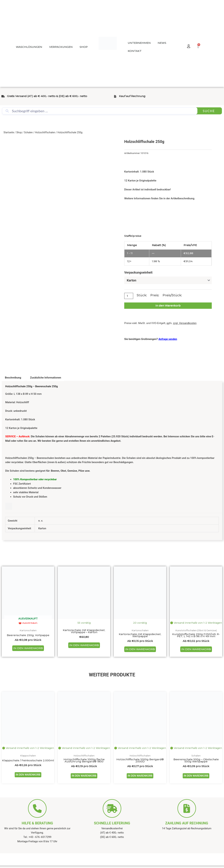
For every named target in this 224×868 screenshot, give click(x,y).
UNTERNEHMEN (139, 43)
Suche (209, 111)
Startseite (9, 132)
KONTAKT (135, 51)
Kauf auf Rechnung (132, 96)
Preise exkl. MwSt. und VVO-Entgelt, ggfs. (160, 323)
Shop (19, 132)
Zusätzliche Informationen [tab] (46, 378)
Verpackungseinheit (138, 273)
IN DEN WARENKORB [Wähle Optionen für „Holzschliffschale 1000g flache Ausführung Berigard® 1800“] (84, 786)
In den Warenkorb (168, 306)
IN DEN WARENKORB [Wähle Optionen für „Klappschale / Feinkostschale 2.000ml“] (28, 785)
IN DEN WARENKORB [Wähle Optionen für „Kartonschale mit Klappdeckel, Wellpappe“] (140, 650)
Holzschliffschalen (45, 132)
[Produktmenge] (129, 296)
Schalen (29, 132)
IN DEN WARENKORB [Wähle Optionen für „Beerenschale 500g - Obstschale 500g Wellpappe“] (196, 786)
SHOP (84, 47)
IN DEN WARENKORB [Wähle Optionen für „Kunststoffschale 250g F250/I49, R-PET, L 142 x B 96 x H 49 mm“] (196, 655)
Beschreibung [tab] (13, 378)
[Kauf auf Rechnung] (115, 96)
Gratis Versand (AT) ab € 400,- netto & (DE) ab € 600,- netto (47, 96)
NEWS (162, 43)
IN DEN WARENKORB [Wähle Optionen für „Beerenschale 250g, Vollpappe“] (28, 649)
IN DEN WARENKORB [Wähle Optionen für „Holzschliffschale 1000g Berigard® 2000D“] (140, 786)
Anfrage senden (168, 339)
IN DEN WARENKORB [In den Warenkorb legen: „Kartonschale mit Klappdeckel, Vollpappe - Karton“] (84, 646)
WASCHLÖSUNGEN (29, 47)
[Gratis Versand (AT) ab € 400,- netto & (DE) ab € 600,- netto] (3, 96)
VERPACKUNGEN (61, 47)
